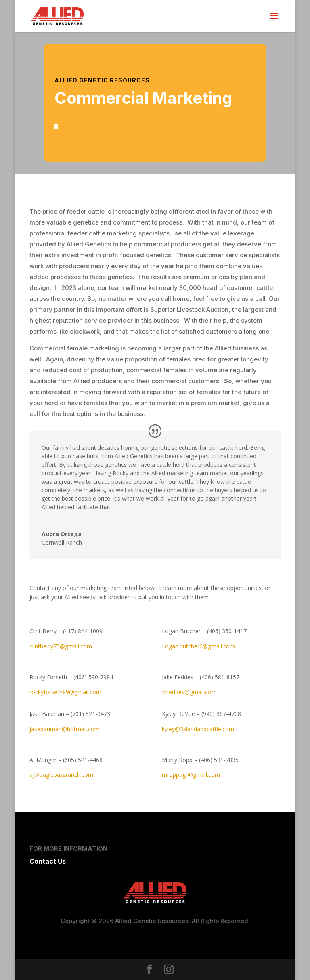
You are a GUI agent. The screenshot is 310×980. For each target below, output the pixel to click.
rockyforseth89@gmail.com (65, 692)
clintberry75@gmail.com (61, 646)
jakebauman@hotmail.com (65, 729)
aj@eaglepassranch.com (61, 775)
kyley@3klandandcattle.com (198, 729)
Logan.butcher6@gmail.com (198, 646)
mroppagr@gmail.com (191, 775)
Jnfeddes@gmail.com (189, 692)
